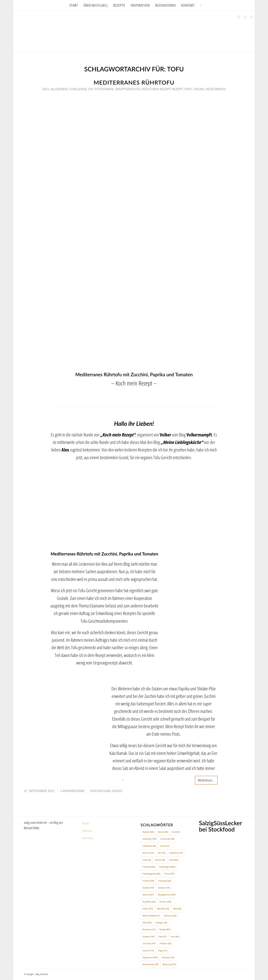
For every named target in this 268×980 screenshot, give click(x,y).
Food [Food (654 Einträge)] (174, 860)
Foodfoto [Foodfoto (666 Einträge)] (149, 867)
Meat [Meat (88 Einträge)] (177, 908)
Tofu (188, 89)
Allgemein (59, 89)
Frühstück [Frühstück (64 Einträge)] (165, 881)
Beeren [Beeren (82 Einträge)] (163, 832)
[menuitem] (74, 5)
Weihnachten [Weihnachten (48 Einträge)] (151, 964)
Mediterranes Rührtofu (134, 82)
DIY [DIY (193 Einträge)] (162, 853)
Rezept (177, 89)
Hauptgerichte (128, 89)
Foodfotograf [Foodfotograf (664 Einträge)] (167, 867)
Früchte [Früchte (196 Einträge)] (148, 881)
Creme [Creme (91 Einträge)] (165, 846)
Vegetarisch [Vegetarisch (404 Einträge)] (150, 957)
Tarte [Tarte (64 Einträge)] (175, 936)
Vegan (199, 89)
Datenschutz (88, 838)
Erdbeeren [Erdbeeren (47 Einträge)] (176, 853)
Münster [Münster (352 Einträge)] (170, 916)
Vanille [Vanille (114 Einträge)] (148, 950)
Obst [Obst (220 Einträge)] (147, 922)
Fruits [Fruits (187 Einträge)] (169, 874)
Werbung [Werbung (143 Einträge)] (169, 964)
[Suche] (199, 5)
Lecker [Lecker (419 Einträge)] (148, 908)
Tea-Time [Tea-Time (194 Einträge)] (149, 943)
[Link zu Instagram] (245, 17)
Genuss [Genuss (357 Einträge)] (148, 894)
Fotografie (104, 89)
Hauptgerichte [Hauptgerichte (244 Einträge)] (167, 894)
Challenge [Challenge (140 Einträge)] (149, 839)
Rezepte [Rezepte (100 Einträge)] (149, 936)
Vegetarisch (216, 89)
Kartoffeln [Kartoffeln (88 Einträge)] (149, 902)
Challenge (78, 89)
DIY (91, 89)
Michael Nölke (110, 791)
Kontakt (86, 823)
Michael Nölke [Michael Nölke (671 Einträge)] (151, 916)
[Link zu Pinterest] (251, 17)
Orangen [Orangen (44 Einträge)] (161, 922)
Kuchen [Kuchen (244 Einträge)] (165, 902)
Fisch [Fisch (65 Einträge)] (147, 860)
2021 (46, 89)
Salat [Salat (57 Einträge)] (163, 936)
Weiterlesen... (206, 780)
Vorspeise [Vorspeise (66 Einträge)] (168, 957)
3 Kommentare (72, 791)
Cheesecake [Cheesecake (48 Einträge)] (167, 839)
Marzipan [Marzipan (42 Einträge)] (163, 908)
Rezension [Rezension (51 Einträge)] (149, 929)
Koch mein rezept (156, 89)
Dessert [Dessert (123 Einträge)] (148, 853)
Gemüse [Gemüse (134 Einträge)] (164, 888)
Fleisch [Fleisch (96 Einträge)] (160, 860)
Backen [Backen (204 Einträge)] (148, 832)
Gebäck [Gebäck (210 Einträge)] (148, 888)
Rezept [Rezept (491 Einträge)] (165, 929)
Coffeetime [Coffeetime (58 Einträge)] (149, 846)
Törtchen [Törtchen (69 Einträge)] (165, 943)
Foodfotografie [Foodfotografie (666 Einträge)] (151, 874)
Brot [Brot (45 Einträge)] (176, 832)
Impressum (87, 831)
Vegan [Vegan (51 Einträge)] (163, 950)
